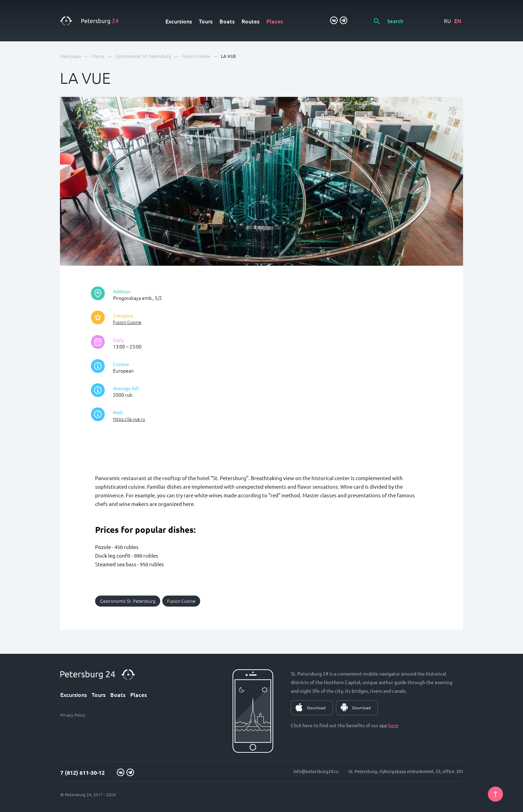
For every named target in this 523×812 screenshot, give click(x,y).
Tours (206, 21)
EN (458, 21)
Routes (250, 21)
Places (275, 21)
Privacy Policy (73, 715)
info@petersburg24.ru (316, 771)
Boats (227, 21)
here (393, 725)
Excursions (179, 21)
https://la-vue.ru (129, 419)
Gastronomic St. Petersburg (128, 601)
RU (447, 21)
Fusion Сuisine (127, 322)
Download (316, 708)
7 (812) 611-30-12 (83, 773)
